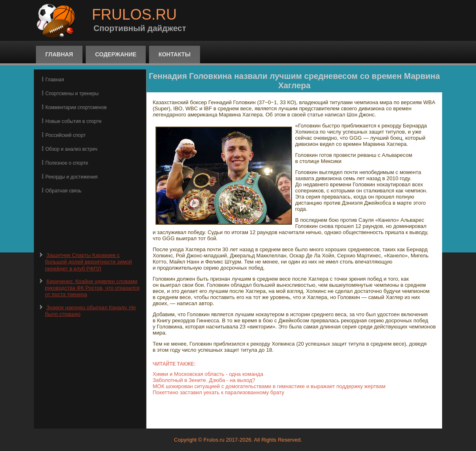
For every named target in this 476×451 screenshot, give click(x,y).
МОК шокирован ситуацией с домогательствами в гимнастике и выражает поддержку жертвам (269, 386)
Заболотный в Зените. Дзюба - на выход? (204, 380)
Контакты (174, 54)
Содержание (116, 54)
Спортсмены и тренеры (72, 94)
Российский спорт (66, 135)
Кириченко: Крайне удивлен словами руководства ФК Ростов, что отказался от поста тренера (92, 288)
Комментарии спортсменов (76, 107)
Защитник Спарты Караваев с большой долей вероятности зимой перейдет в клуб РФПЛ (88, 262)
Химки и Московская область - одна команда (208, 374)
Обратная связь (63, 191)
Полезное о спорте (67, 163)
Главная (59, 54)
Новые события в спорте (73, 121)
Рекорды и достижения (71, 177)
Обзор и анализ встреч (71, 149)
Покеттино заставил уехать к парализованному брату (218, 392)
